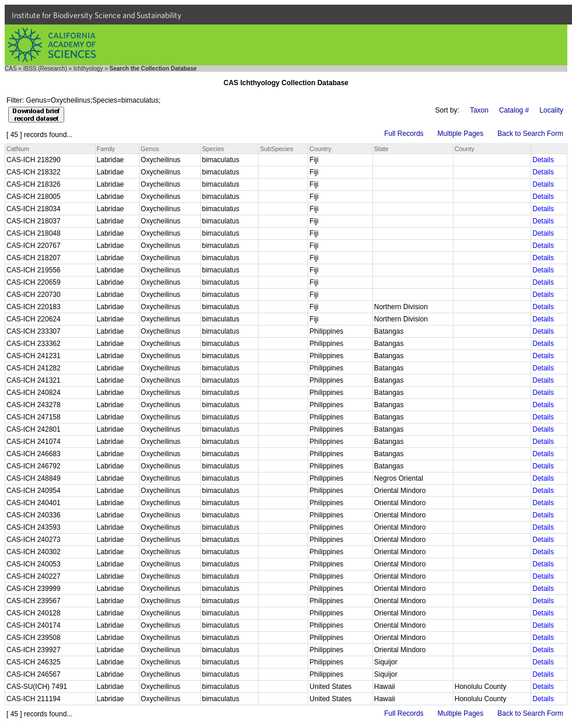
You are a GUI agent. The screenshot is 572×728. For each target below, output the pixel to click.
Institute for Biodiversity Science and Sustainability (97, 15)
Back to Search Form (530, 134)
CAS (11, 69)
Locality (551, 110)
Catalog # (514, 110)
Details (543, 160)
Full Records (404, 134)
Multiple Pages (461, 134)
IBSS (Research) (45, 69)
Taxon (479, 110)
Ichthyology (88, 69)
